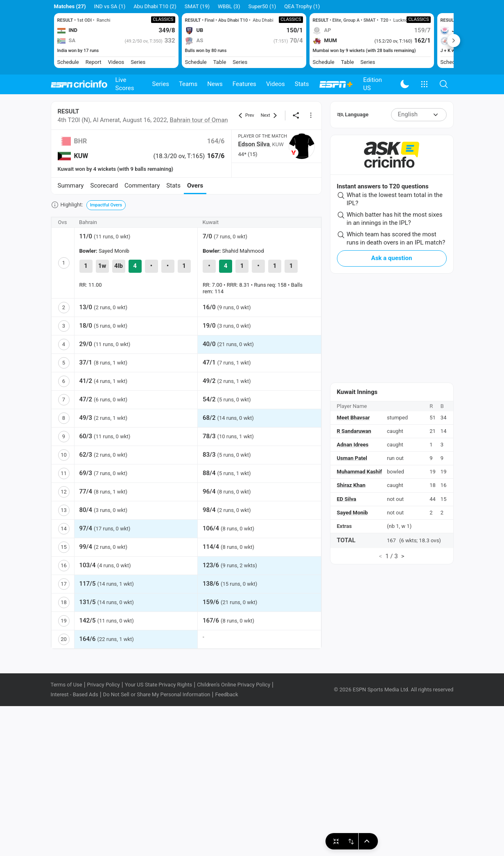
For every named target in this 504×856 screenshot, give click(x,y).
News (215, 84)
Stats (302, 84)
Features (244, 84)
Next (454, 41)
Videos (276, 84)
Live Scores (125, 84)
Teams (188, 84)
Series (161, 84)
